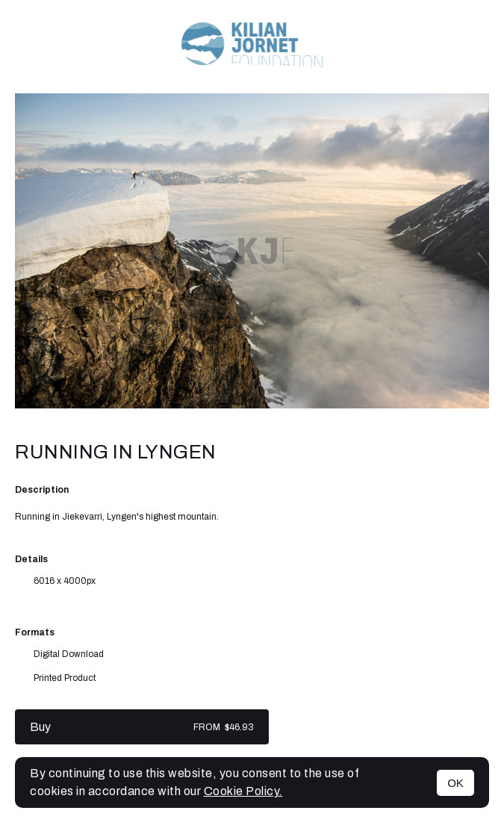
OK (455, 783)
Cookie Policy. (243, 791)
